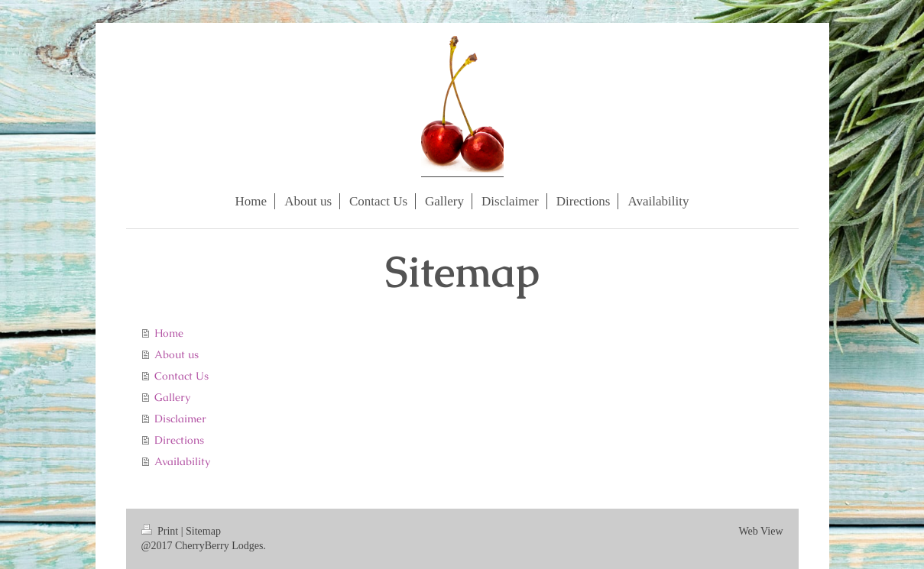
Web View (760, 531)
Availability (182, 461)
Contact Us (182, 376)
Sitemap (203, 531)
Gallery (172, 397)
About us (177, 354)
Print (161, 531)
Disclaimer (180, 419)
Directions (179, 440)
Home (169, 333)
